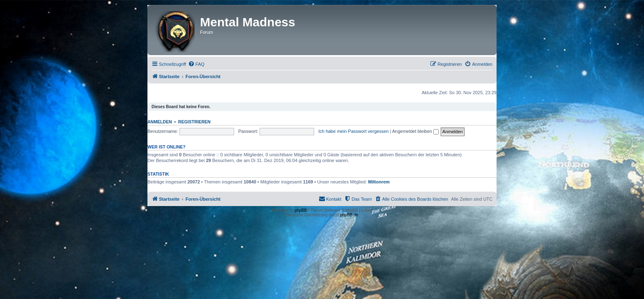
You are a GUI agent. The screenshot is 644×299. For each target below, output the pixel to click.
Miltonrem (379, 182)
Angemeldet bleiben (415, 131)
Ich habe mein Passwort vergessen (353, 131)
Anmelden (160, 122)
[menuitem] (196, 64)
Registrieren (194, 122)
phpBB (301, 210)
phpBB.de (349, 215)
